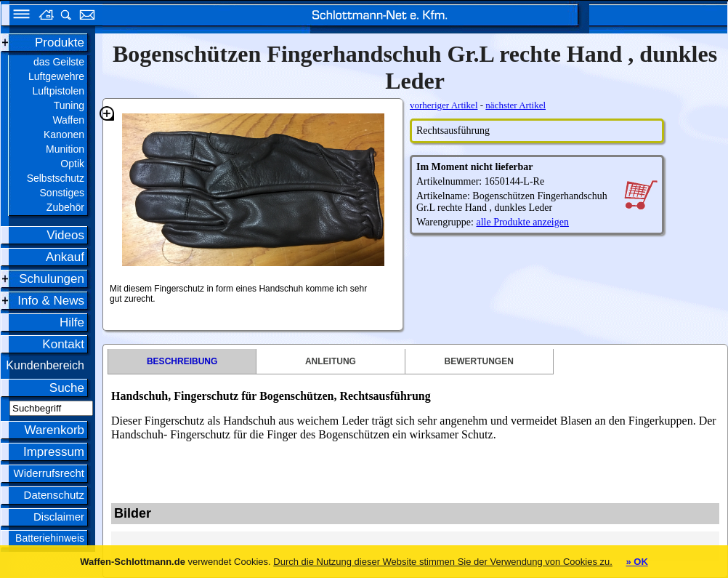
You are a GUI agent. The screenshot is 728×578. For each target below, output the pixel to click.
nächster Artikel (515, 105)
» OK (636, 562)
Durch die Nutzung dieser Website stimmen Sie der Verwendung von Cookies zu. (443, 562)
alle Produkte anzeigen (522, 222)
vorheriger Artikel (444, 105)
